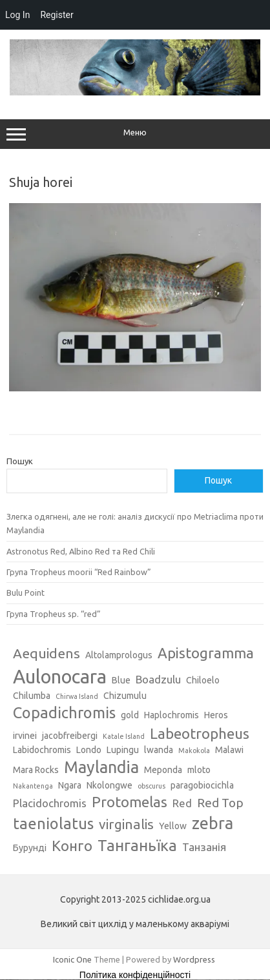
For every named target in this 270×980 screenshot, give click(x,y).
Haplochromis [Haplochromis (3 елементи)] (171, 715)
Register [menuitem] (57, 15)
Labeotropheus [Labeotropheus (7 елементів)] (200, 733)
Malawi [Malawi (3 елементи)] (229, 750)
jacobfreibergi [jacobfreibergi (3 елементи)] (70, 736)
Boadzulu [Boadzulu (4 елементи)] (158, 679)
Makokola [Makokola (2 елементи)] (194, 750)
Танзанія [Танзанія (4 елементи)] (204, 847)
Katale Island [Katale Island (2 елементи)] (124, 736)
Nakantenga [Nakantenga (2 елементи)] (33, 786)
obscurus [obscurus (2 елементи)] (151, 786)
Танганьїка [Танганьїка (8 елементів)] (137, 845)
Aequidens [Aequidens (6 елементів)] (47, 653)
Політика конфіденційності (135, 975)
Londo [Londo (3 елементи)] (89, 750)
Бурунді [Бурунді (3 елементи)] (30, 848)
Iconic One (72, 959)
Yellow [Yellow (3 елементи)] (173, 826)
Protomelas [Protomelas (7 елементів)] (130, 802)
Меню (135, 134)
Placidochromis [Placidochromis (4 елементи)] (50, 803)
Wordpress (194, 959)
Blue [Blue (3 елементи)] (121, 680)
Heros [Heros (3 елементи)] (216, 715)
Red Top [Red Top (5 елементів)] (220, 803)
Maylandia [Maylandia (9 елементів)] (101, 767)
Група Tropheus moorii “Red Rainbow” (79, 572)
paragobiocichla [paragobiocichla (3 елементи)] (202, 785)
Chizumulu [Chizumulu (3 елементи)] (125, 696)
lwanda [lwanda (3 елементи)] (159, 750)
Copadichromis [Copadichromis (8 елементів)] (64, 712)
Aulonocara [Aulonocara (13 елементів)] (60, 677)
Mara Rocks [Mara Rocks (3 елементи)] (36, 770)
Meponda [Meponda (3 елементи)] (163, 770)
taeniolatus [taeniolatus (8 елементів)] (53, 823)
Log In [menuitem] (17, 15)
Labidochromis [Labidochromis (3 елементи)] (42, 750)
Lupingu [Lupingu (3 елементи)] (123, 750)
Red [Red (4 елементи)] (182, 803)
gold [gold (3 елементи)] (130, 715)
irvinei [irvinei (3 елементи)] (25, 736)
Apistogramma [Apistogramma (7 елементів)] (206, 653)
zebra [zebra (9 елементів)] (213, 823)
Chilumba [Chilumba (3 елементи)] (32, 696)
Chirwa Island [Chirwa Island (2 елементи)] (77, 696)
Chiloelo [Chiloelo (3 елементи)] (203, 680)
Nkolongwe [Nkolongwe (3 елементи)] (109, 785)
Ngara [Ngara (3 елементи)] (70, 785)
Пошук (20, 461)
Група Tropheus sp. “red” (54, 614)
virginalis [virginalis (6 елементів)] (126, 824)
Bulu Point (26, 593)
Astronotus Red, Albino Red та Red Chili (81, 551)
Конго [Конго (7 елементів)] (72, 846)
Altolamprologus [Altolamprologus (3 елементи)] (119, 655)
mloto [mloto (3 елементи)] (199, 770)
